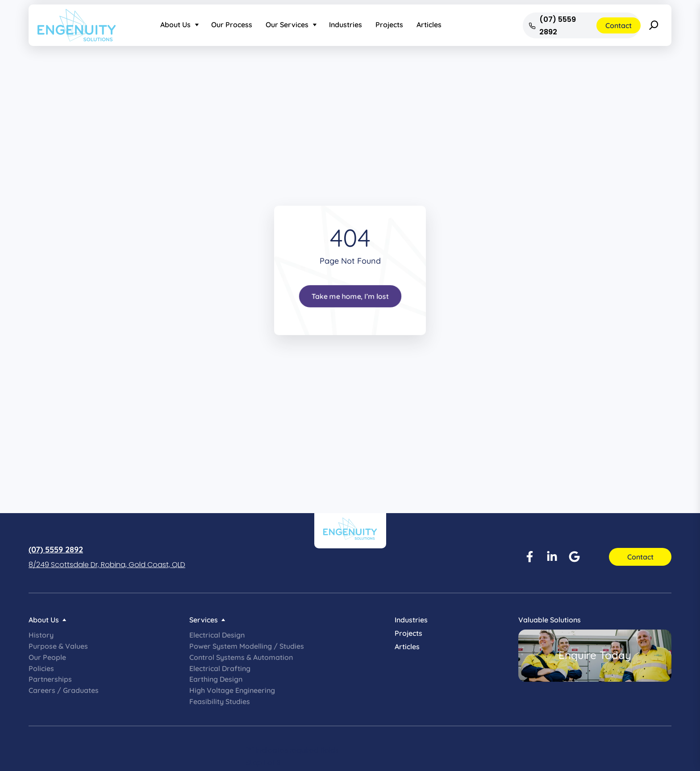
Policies (41, 668)
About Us (175, 25)
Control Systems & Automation (241, 657)
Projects (389, 25)
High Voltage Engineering (232, 690)
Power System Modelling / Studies (247, 646)
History (41, 635)
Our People (47, 657)
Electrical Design (217, 635)
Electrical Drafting (220, 668)
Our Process (232, 25)
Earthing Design (216, 679)
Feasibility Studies (220, 701)
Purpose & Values (58, 646)
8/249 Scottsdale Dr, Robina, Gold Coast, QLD (107, 565)
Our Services (287, 25)
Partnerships (50, 679)
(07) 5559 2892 (56, 549)
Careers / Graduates (64, 690)
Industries (346, 25)
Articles (429, 25)
